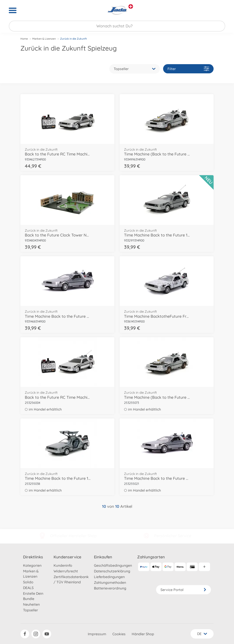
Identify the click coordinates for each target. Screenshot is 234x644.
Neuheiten (31, 604)
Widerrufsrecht (66, 571)
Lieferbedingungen (109, 577)
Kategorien (32, 565)
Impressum (97, 634)
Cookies (119, 634)
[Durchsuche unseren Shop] (117, 26)
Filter (188, 69)
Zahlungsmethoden (110, 582)
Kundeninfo (63, 565)
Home (24, 39)
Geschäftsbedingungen (113, 565)
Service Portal (184, 590)
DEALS (28, 588)
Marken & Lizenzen (44, 39)
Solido (28, 582)
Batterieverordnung (110, 588)
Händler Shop (143, 634)
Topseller (31, 610)
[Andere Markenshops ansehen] (131, 6)
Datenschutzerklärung (112, 571)
